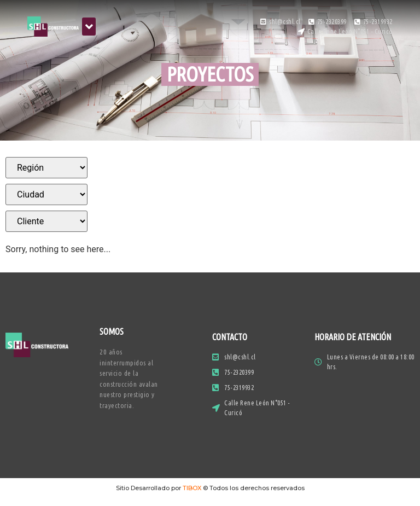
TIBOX (192, 488)
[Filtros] (46, 168)
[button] (89, 27)
